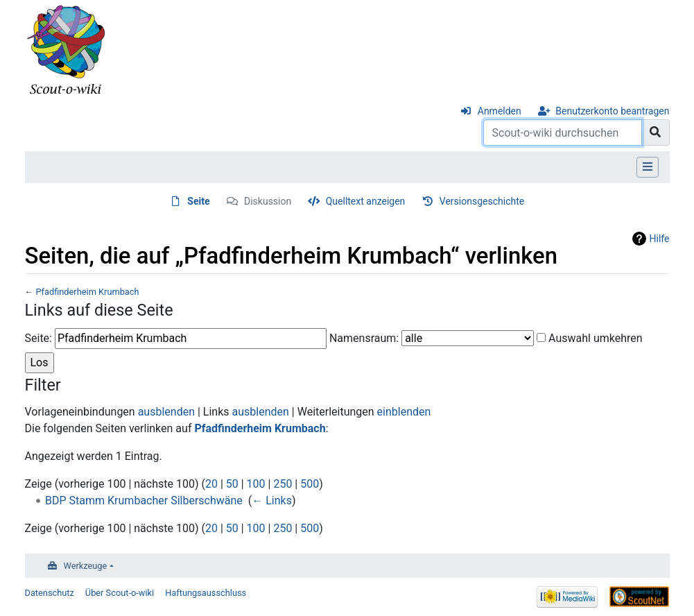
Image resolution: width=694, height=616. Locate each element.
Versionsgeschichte (482, 201)
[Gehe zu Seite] (656, 132)
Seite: (38, 338)
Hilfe (660, 239)
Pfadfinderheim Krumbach (87, 292)
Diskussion (268, 201)
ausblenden (166, 412)
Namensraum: (364, 338)
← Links (272, 500)
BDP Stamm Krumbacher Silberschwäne (144, 500)
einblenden (404, 412)
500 (310, 484)
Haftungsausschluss (206, 593)
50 (232, 484)
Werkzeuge (86, 566)
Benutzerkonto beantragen (612, 111)
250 (283, 484)
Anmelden (500, 111)
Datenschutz (50, 593)
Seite (198, 201)
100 (256, 484)
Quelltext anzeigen (366, 201)
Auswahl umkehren (596, 338)
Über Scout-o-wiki (120, 593)
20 (211, 484)
